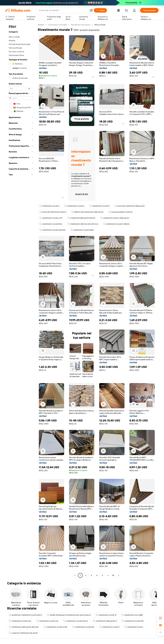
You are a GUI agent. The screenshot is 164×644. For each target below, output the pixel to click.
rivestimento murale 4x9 (133, 621)
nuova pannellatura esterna (121, 212)
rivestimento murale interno (76, 621)
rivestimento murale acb (47, 621)
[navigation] (21, 300)
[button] (91, 10)
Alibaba (41, 25)
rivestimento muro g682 (132, 615)
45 (113, 575)
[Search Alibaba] (63, 10)
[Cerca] (100, 10)
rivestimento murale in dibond (116, 224)
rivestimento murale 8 (99, 206)
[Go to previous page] (75, 575)
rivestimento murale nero (20, 621)
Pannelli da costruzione (81, 25)
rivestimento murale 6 (74, 206)
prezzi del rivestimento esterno (53, 212)
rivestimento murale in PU (51, 218)
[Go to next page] (119, 575)
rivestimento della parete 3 (105, 621)
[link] (160, 618)
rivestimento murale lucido (55, 627)
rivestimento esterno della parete (115, 218)
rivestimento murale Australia (52, 230)
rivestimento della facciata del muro (83, 224)
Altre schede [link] (100, 25)
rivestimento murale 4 (109, 627)
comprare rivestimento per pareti (23, 633)
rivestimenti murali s (134, 627)
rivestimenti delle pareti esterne (81, 218)
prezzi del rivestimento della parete (130, 206)
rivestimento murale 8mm (51, 224)
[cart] (127, 11)
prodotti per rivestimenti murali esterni (25, 615)
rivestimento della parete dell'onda (24, 627)
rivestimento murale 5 (49, 206)
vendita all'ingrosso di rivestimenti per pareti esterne (69, 615)
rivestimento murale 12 (106, 615)
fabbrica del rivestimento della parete (87, 212)
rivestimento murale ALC (83, 627)
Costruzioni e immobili (57, 25)
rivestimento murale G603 (82, 230)
